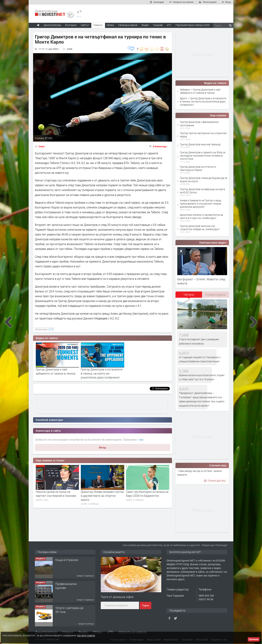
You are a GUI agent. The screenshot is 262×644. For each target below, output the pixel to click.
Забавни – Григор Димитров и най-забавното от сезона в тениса (200, 91)
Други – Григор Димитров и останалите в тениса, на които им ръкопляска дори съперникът (203, 101)
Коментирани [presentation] (216, 295)
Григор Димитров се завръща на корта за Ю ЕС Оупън (203, 191)
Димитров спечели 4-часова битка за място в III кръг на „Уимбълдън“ (201, 216)
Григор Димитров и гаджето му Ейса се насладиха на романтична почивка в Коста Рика (203, 156)
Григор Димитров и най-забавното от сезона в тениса (56, 371)
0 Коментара (160, 146)
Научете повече (86, 635)
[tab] (189, 296)
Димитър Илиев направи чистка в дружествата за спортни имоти (102, 496)
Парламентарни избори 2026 (192, 25)
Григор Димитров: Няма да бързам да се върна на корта (204, 180)
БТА (51, 329)
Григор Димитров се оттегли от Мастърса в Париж (198, 168)
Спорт (42, 146)
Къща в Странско (67, 560)
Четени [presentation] (189, 295)
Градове (158, 25)
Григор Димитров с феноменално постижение (199, 124)
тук (141, 440)
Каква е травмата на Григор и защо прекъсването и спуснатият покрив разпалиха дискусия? (201, 204)
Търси (146, 606)
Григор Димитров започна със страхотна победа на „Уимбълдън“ (200, 228)
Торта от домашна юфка (117, 597)
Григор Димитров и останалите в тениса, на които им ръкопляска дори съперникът (102, 373)
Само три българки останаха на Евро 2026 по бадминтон (147, 494)
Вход (103, 447)
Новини (98, 25)
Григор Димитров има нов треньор (200, 144)
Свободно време (128, 25)
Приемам (254, 639)
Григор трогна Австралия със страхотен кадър (203, 135)
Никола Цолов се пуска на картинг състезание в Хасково (56, 494)
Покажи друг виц (215, 481)
